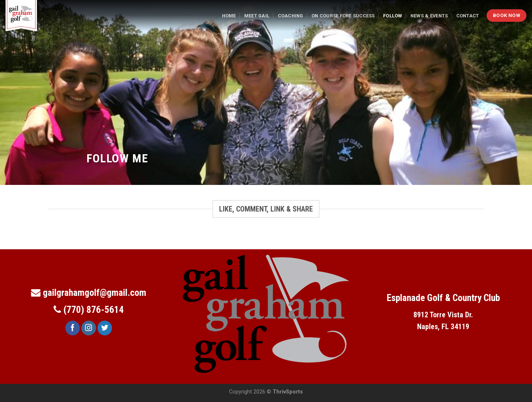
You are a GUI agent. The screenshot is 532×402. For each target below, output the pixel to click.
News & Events (429, 16)
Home (229, 16)
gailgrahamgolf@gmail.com (95, 293)
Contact (468, 16)
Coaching (291, 16)
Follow (393, 16)
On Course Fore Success (343, 16)
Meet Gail (257, 16)
